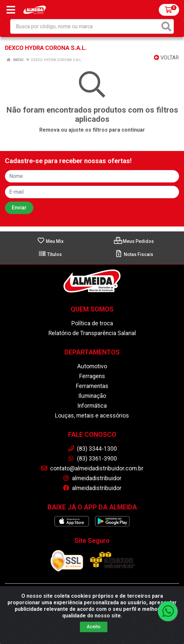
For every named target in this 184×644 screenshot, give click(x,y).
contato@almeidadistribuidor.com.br (92, 468)
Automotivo (92, 366)
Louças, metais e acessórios (92, 416)
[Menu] (11, 10)
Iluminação (92, 396)
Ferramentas (92, 386)
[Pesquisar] (166, 26)
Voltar (166, 58)
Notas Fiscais (134, 254)
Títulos (50, 254)
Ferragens (92, 376)
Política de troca (92, 323)
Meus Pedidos (134, 241)
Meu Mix (50, 241)
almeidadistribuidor (92, 478)
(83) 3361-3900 (92, 459)
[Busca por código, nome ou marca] (85, 26)
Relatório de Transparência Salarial (92, 333)
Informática (92, 406)
